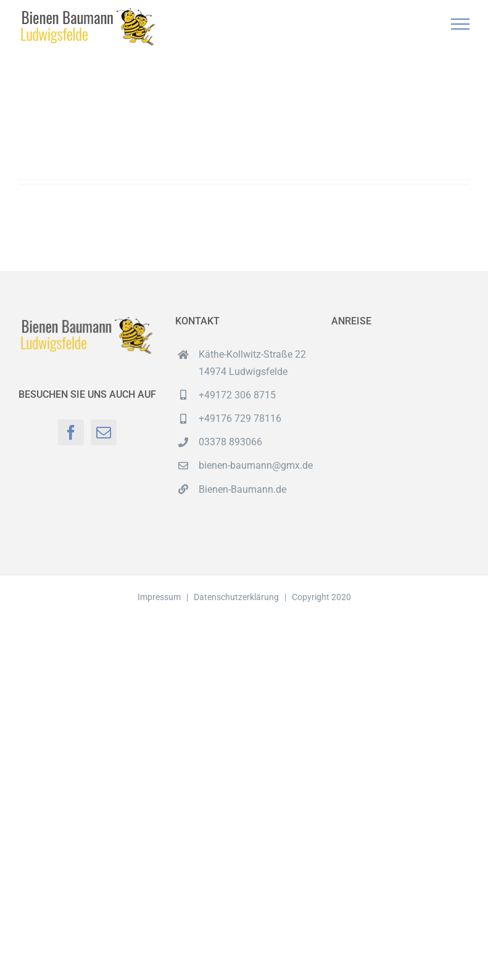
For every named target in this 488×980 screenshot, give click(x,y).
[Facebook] (71, 432)
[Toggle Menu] (461, 24)
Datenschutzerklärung (236, 597)
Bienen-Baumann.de (242, 489)
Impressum (159, 597)
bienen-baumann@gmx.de (256, 465)
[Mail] (104, 432)
